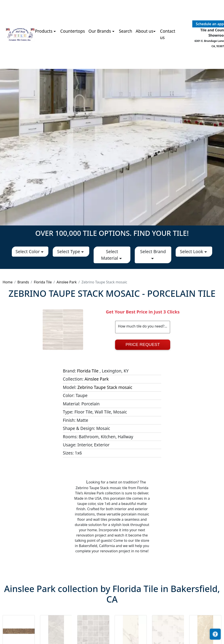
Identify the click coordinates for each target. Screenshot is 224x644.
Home (8, 282)
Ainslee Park (66, 282)
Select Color (28, 251)
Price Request (143, 344)
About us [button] (144, 31)
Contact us (168, 34)
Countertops (73, 31)
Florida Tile (43, 282)
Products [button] (44, 31)
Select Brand (153, 251)
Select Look (192, 251)
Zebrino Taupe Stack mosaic (105, 387)
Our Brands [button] (100, 31)
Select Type (69, 251)
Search (125, 31)
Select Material (110, 255)
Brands (23, 282)
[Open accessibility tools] (215, 634)
